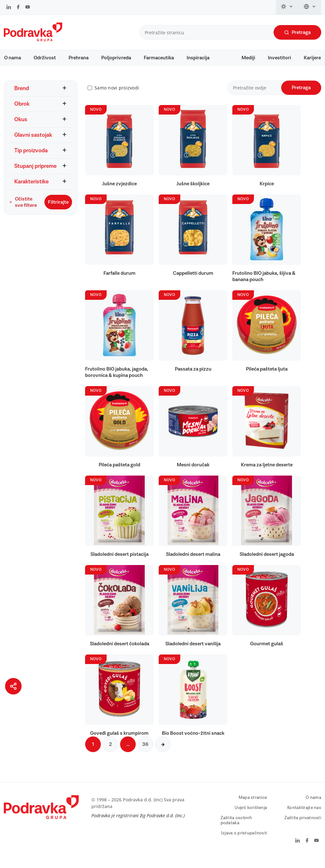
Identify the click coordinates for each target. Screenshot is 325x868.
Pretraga (297, 33)
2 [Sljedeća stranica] (110, 753)
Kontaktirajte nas (304, 817)
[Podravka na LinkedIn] (9, 8)
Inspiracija (198, 58)
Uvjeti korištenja (251, 817)
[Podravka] (33, 40)
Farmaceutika (159, 58)
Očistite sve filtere (23, 211)
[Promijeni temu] (287, 7)
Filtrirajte (58, 211)
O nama (13, 58)
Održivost (45, 58)
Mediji (248, 58)
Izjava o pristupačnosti (244, 842)
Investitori (279, 58)
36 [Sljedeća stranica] (145, 753)
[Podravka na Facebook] (18, 8)
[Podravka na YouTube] (28, 8)
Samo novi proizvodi (117, 97)
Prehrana (79, 58)
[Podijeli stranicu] (13, 686)
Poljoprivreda (116, 58)
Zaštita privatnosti (303, 827)
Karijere (312, 58)
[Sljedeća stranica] (163, 753)
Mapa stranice (253, 807)
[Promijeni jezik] (310, 7)
